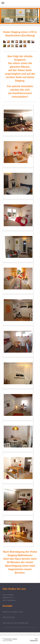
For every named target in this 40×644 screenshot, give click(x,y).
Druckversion (7, 639)
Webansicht (34, 640)
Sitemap (15, 639)
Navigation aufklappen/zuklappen (20, 3)
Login (36, 639)
